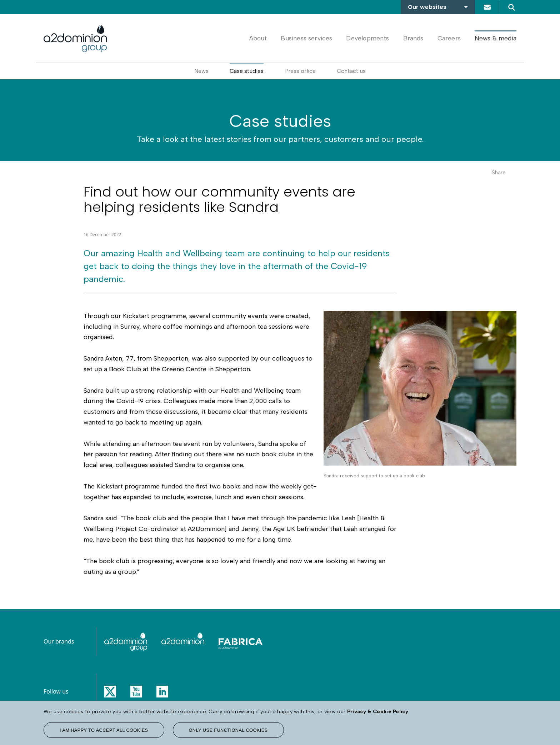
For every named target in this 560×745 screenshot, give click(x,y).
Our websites (427, 7)
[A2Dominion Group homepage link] (75, 39)
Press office (300, 71)
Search (511, 7)
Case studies (247, 71)
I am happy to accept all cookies (104, 730)
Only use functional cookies (228, 730)
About (258, 38)
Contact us (487, 7)
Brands (413, 38)
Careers (449, 38)
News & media (496, 38)
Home (232, 38)
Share (499, 172)
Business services (306, 38)
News (201, 71)
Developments (367, 38)
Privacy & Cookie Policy (378, 711)
